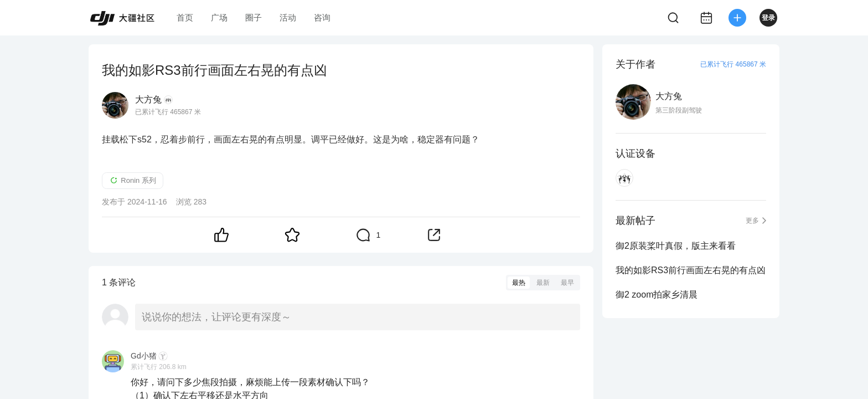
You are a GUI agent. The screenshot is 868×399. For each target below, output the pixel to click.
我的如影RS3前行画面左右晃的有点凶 (691, 270)
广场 (219, 17)
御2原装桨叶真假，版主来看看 (676, 246)
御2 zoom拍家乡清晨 (657, 295)
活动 (288, 17)
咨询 (322, 17)
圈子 (254, 17)
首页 (185, 17)
